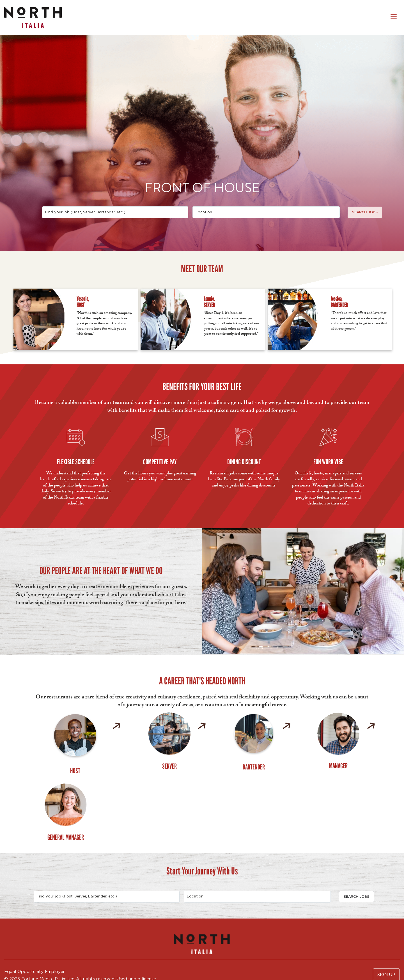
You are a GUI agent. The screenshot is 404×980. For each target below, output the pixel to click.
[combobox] (115, 212)
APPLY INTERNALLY (27, 959)
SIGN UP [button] (386, 904)
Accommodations (60, 950)
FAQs (64, 959)
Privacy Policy (19, 950)
